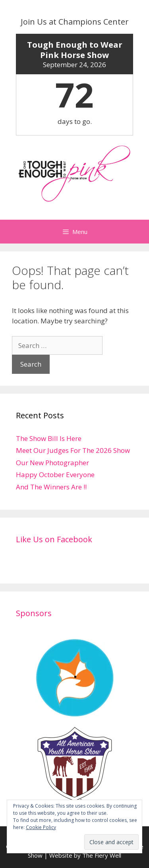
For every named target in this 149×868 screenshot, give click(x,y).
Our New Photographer (52, 463)
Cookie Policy (41, 827)
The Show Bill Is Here (49, 438)
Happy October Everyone (55, 475)
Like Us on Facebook (54, 539)
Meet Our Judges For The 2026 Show (73, 450)
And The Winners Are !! (51, 487)
